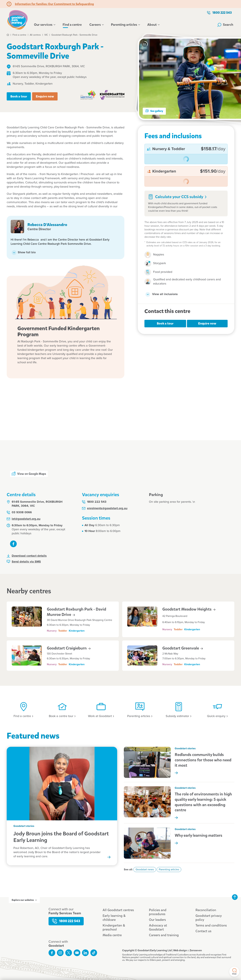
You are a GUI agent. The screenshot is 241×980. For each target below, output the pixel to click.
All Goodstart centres (118, 910)
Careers (96, 25)
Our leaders (157, 920)
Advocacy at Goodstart (158, 927)
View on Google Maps (29, 474)
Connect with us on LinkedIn (85, 953)
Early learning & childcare (114, 918)
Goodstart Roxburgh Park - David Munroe (76, 612)
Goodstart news (145, 869)
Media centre (112, 935)
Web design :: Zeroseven (188, 950)
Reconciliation (206, 910)
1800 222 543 (219, 13)
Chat (234, 972)
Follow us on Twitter (69, 953)
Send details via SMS (24, 562)
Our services (44, 25)
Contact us (203, 931)
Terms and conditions (211, 925)
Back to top (235, 897)
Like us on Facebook (13, 544)
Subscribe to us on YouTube (77, 953)
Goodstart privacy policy (209, 918)
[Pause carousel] (145, 44)
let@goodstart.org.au (24, 519)
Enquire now (45, 96)
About (153, 25)
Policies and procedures (158, 912)
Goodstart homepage (17, 19)
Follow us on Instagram (60, 953)
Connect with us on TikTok (94, 953)
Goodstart (69, 648)
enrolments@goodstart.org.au (105, 508)
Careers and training (164, 935)
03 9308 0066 (19, 512)
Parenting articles (125, 25)
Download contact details (27, 556)
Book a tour (19, 96)
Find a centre (72, 25)
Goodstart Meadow (189, 609)
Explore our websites (24, 900)
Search (225, 25)
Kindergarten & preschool (114, 927)
